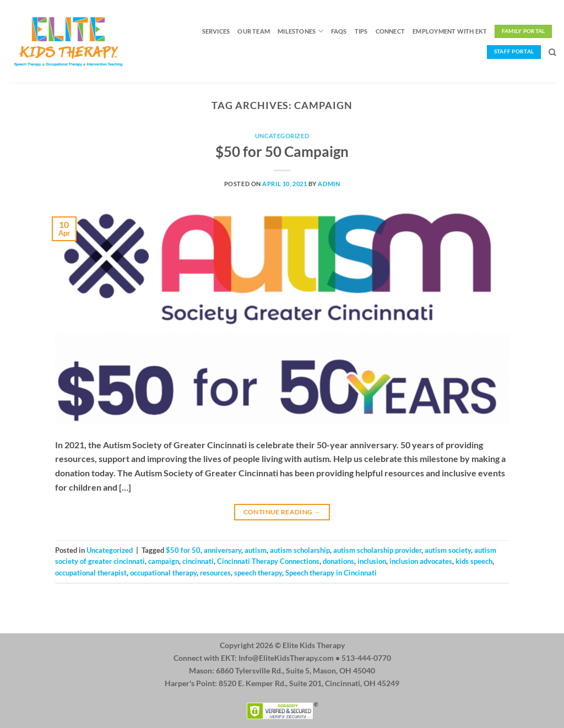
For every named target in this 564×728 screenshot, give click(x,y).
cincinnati (198, 561)
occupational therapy (163, 573)
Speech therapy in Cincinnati (331, 573)
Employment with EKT (450, 31)
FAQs (339, 31)
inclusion (372, 561)
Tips (361, 31)
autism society (448, 550)
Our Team (254, 31)
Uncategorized (282, 136)
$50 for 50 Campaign (282, 151)
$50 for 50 (183, 550)
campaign (164, 561)
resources (215, 573)
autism (256, 550)
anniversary (223, 550)
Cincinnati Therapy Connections (268, 561)
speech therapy (258, 573)
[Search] (552, 52)
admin (329, 184)
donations (338, 561)
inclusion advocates (421, 561)
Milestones (300, 31)
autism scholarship (300, 550)
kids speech (474, 561)
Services (216, 31)
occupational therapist (91, 573)
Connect (391, 31)
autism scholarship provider (377, 550)
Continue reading (282, 512)
